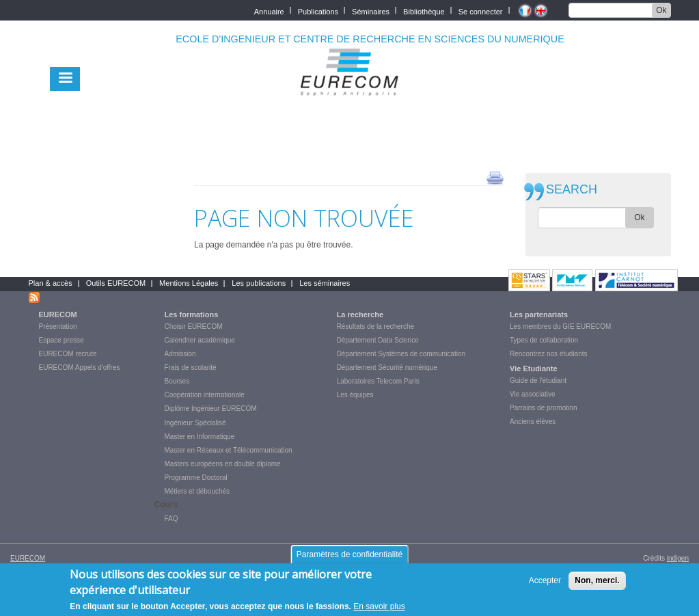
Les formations (192, 314)
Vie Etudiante (533, 369)
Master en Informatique (200, 437)
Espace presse (61, 340)
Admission (180, 354)
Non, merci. (597, 587)
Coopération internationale (205, 395)
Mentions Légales (189, 283)
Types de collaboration (544, 340)
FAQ (172, 519)
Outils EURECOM (116, 283)
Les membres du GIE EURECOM (560, 326)
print (495, 177)
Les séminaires (325, 283)
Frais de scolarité (191, 367)
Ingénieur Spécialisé (195, 423)
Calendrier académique (200, 340)
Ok (661, 10)
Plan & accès (51, 283)
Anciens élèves (533, 421)
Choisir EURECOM (194, 326)
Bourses (177, 381)
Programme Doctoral (196, 478)
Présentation (58, 326)
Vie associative (533, 394)
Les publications (259, 283)
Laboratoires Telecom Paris (378, 381)
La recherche (360, 314)
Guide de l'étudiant (538, 380)
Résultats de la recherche (375, 326)
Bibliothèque (424, 11)
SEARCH (572, 190)
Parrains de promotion (543, 408)
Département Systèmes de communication (401, 354)
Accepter (545, 587)
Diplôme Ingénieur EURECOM (211, 409)
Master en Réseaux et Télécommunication (229, 450)
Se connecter (481, 11)
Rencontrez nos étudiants (548, 354)
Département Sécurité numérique (387, 367)
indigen (678, 558)
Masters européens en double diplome (223, 464)
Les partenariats (539, 314)
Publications (318, 11)
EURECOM (58, 314)
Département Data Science (378, 340)
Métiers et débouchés (197, 491)
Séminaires (371, 11)
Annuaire (269, 11)
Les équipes (355, 395)
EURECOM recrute (68, 354)
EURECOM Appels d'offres (80, 367)
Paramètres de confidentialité (349, 561)
